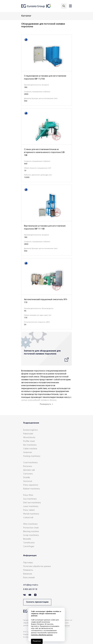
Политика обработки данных (37, 566)
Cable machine (30, 449)
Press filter (28, 495)
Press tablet (29, 510)
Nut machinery (30, 445)
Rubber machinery (32, 489)
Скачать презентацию (37, 602)
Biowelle (27, 539)
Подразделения (31, 423)
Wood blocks (29, 438)
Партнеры (28, 563)
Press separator (31, 485)
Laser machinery (31, 507)
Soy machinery (30, 499)
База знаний (29, 578)
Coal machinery (30, 463)
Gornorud (28, 481)
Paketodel (28, 434)
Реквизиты (28, 570)
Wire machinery (30, 524)
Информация (30, 556)
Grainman (28, 453)
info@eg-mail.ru (31, 585)
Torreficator (29, 543)
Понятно (37, 641)
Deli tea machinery (32, 503)
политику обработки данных (42, 635)
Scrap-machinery (31, 535)
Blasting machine (31, 532)
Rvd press (28, 466)
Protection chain (31, 528)
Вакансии (28, 574)
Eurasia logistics (31, 430)
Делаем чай (29, 470)
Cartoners (28, 474)
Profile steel (29, 441)
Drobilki (27, 478)
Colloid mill (28, 518)
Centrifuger (29, 547)
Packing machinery (32, 456)
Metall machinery (31, 514)
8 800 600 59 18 (30, 589)
